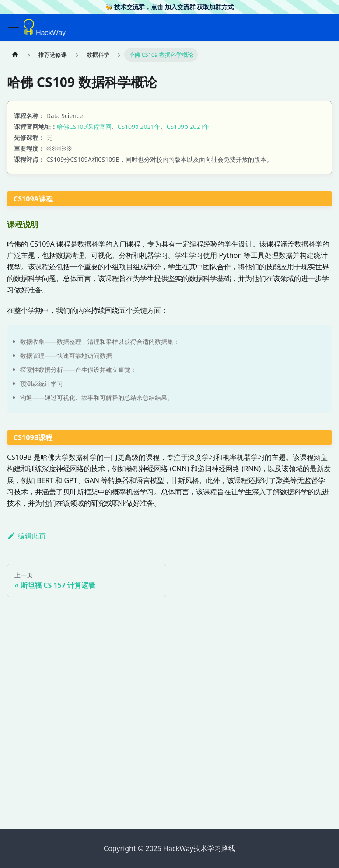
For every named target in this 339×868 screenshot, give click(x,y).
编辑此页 (26, 536)
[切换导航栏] (14, 28)
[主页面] (15, 54)
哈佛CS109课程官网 (84, 127)
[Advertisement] (169, 753)
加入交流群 (180, 7)
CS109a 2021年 (139, 127)
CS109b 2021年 (188, 127)
